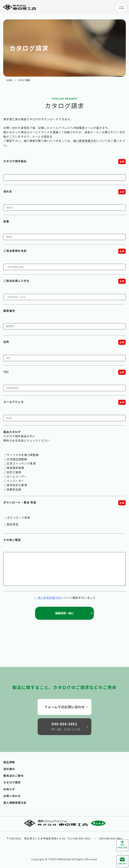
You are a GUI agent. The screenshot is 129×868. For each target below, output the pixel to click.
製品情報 (9, 762)
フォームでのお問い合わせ (66, 707)
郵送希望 (13, 524)
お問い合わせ (12, 796)
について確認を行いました (65, 598)
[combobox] (64, 177)
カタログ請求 (12, 782)
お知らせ (9, 789)
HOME (9, 80)
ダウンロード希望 (18, 517)
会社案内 (9, 769)
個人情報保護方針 (85, 141)
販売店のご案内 (14, 776)
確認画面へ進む (74, 613)
